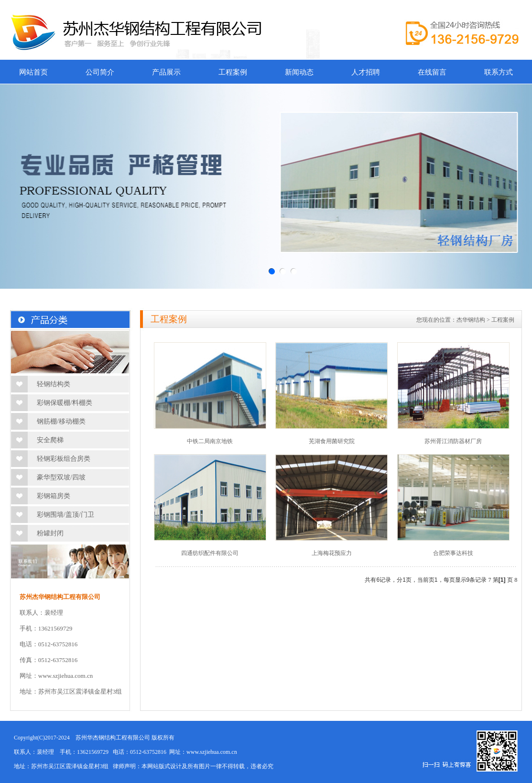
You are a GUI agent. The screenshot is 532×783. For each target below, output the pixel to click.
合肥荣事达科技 (453, 553)
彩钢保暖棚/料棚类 (65, 403)
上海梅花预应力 (332, 553)
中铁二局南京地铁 (210, 441)
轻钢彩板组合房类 (64, 459)
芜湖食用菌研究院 (332, 441)
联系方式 (499, 72)
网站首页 (33, 72)
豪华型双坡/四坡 (61, 477)
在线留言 (432, 72)
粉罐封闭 (50, 533)
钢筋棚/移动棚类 (61, 421)
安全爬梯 (50, 440)
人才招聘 (366, 72)
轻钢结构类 (54, 384)
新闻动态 (299, 72)
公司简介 (100, 72)
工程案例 (233, 72)
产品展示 (166, 72)
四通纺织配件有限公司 (210, 553)
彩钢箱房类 (54, 496)
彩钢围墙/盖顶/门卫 (65, 515)
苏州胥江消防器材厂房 (453, 441)
